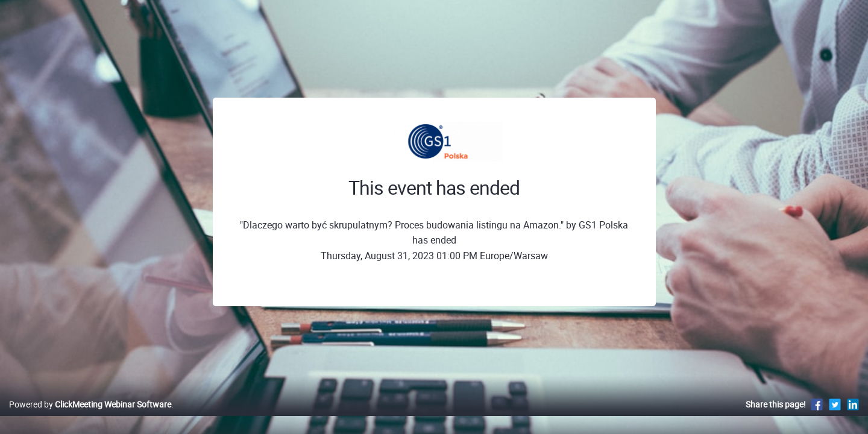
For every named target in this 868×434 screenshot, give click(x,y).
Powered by (90, 417)
